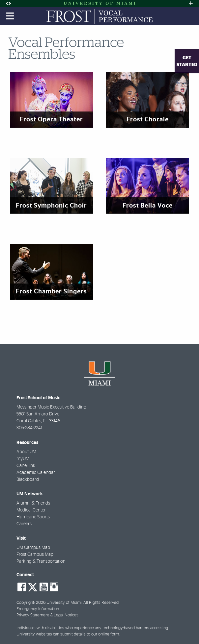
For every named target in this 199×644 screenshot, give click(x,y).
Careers (24, 524)
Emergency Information (38, 609)
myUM (23, 459)
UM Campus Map (33, 548)
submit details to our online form (90, 634)
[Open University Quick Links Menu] (191, 3)
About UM (26, 452)
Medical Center (31, 510)
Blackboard (28, 480)
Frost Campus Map (35, 555)
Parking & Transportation (41, 561)
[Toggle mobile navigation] (10, 16)
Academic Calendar (36, 473)
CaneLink (26, 466)
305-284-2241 (29, 428)
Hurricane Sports (33, 517)
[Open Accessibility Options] (8, 3)
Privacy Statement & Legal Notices (47, 615)
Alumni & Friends (33, 503)
